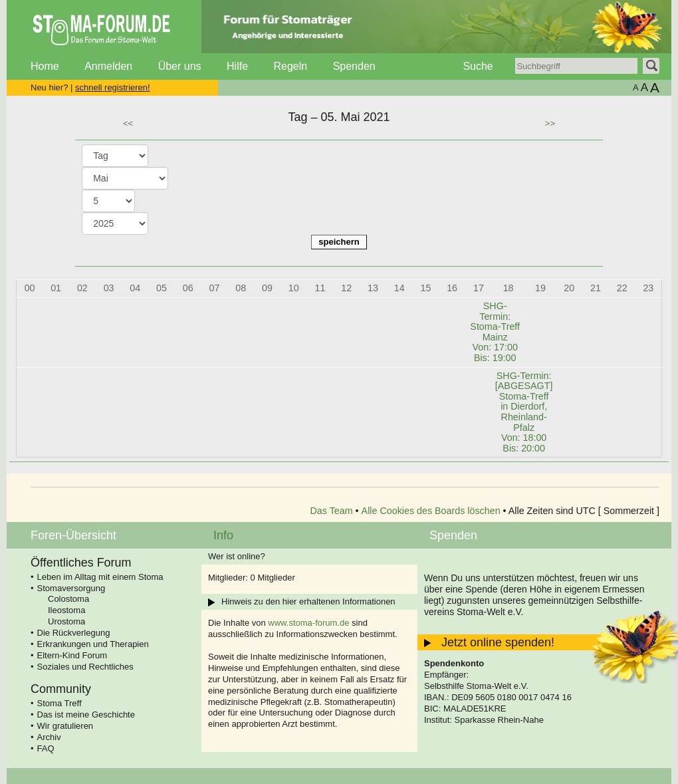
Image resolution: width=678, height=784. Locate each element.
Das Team (332, 511)
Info (223, 535)
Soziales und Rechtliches (85, 667)
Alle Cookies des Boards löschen (431, 511)
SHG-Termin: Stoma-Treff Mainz (495, 332)
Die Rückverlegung (74, 633)
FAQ (46, 748)
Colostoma (68, 599)
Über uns (180, 66)
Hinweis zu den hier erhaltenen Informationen (308, 601)
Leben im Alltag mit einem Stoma (100, 577)
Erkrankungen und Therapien (93, 644)
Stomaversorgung (71, 588)
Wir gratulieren (65, 726)
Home (45, 66)
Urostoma (66, 621)
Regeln (290, 66)
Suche (478, 66)
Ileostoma (66, 610)
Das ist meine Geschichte (86, 715)
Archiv (49, 737)
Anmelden (108, 66)
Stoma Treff (59, 703)
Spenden (354, 66)
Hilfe (237, 66)
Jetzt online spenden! (498, 642)
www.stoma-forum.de (308, 623)
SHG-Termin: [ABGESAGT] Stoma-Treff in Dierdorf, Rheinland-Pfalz (524, 412)
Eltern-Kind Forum (72, 655)
